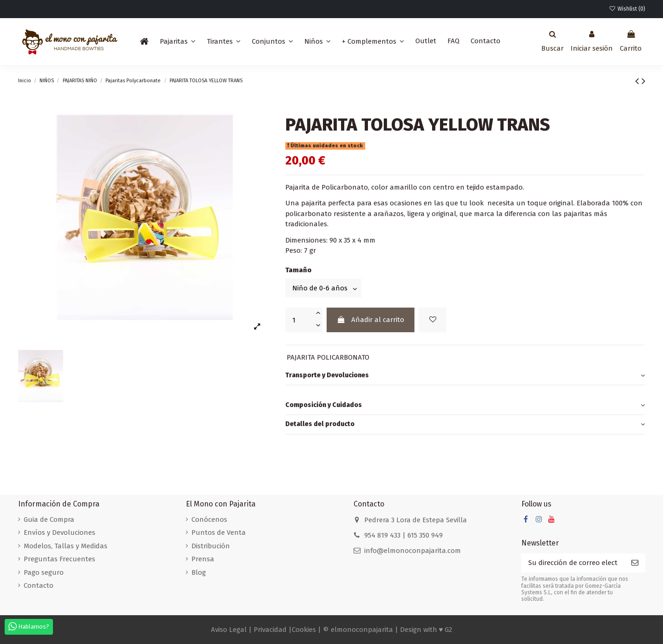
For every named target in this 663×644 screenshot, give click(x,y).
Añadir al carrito (371, 320)
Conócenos (209, 519)
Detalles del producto (465, 424)
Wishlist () (627, 9)
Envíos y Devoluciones (59, 532)
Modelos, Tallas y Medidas (66, 546)
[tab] (465, 376)
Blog (199, 572)
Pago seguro (44, 572)
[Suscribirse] (635, 563)
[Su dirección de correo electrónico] (573, 563)
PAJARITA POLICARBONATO (328, 357)
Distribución (211, 546)
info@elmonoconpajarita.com (413, 551)
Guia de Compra (49, 519)
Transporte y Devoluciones (465, 376)
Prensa (203, 559)
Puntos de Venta (219, 532)
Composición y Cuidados (465, 405)
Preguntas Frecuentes (59, 559)
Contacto (39, 585)
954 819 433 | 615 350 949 (404, 535)
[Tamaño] (323, 288)
